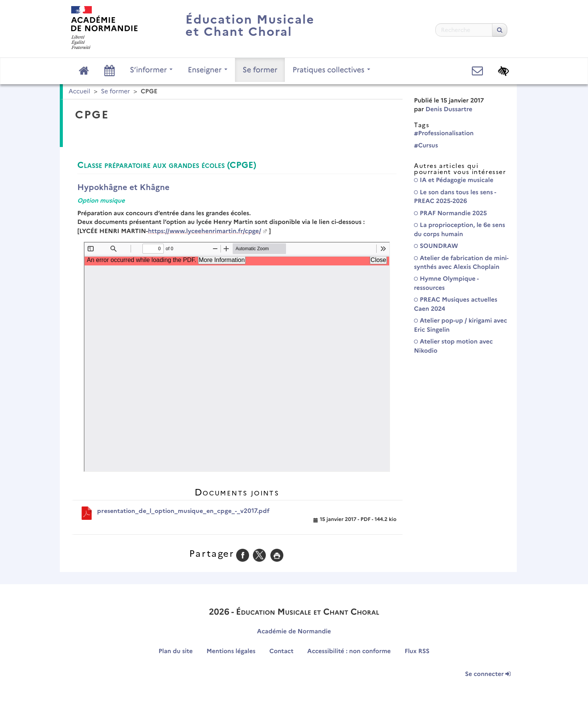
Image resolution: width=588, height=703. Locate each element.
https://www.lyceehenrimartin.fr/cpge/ (204, 231)
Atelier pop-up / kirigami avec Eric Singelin (461, 325)
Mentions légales (231, 651)
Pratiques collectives (331, 70)
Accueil (79, 92)
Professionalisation (444, 133)
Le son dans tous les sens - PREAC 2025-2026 (455, 197)
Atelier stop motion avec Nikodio (453, 346)
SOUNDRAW (436, 246)
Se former (260, 70)
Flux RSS (417, 651)
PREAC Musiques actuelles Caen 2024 (456, 304)
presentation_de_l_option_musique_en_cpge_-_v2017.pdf (183, 511)
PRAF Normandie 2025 (451, 213)
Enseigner (208, 70)
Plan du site (176, 651)
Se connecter (488, 674)
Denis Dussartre (449, 109)
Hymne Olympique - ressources (446, 283)
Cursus (426, 146)
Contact (281, 651)
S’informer (151, 70)
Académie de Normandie (294, 632)
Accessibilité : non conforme (349, 651)
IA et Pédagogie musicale (454, 180)
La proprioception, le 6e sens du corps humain (459, 230)
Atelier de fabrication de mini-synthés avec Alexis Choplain (461, 263)
